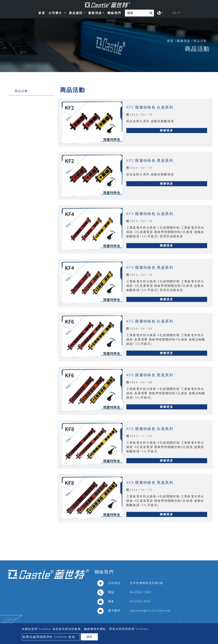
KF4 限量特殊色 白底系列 (150, 214)
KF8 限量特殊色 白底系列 (150, 429)
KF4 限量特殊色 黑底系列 (150, 268)
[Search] (139, 13)
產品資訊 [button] (76, 13)
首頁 (42, 12)
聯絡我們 (114, 13)
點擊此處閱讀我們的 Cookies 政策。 (51, 637)
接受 (89, 637)
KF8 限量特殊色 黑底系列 (150, 483)
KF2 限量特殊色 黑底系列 (150, 161)
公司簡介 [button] (56, 13)
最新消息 (184, 41)
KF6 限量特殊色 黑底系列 (150, 375)
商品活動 (21, 91)
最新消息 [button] (95, 13)
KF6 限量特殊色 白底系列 (150, 321)
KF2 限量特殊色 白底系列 (150, 107)
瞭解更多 (167, 130)
